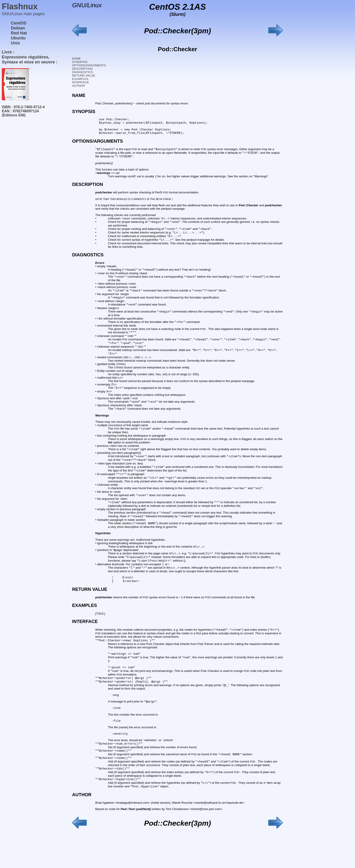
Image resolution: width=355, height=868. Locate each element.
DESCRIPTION (82, 69)
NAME (76, 59)
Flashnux (20, 6)
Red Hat (19, 33)
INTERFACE (80, 82)
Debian (18, 28)
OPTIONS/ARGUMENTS (89, 65)
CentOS (19, 23)
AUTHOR (78, 86)
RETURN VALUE (84, 76)
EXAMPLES (80, 79)
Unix (15, 43)
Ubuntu (18, 38)
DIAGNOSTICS (82, 72)
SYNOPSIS (80, 62)
